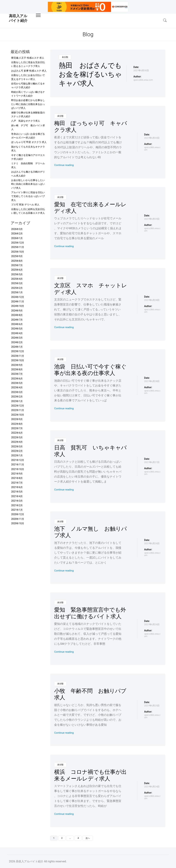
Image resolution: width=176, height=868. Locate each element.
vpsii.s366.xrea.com (143, 80)
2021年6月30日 (141, 70)
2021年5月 (17, 492)
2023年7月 (17, 374)
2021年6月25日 (152, 706)
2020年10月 (18, 523)
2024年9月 (17, 311)
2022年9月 (17, 419)
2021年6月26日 (152, 543)
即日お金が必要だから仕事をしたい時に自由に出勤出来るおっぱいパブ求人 (28, 104)
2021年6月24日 (152, 787)
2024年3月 (17, 338)
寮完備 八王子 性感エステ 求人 (28, 58)
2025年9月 (17, 256)
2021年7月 (17, 483)
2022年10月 (18, 415)
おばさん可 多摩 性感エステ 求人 (29, 71)
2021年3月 (17, 501)
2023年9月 (17, 365)
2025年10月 (18, 252)
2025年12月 (18, 243)
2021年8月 (17, 478)
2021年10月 (18, 469)
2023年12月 (18, 351)
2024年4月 (17, 333)
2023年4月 (17, 387)
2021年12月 (18, 460)
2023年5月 (17, 383)
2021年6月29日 (152, 219)
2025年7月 (17, 265)
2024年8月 (17, 315)
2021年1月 (17, 510)
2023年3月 (17, 392)
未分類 (65, 57)
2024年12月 (18, 297)
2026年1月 (17, 238)
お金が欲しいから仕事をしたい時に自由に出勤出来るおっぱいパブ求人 (28, 184)
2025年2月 (17, 288)
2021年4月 (17, 496)
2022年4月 (17, 442)
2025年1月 (17, 292)
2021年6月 (17, 487)
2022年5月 (17, 437)
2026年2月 (17, 234)
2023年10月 (18, 360)
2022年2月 (17, 451)
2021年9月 (17, 474)
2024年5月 (17, 329)
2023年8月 (17, 369)
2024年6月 (17, 324)
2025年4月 (17, 279)
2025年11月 (18, 247)
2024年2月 (17, 342)
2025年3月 (17, 283)
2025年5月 (17, 274)
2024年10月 (18, 306)
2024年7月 (17, 320)
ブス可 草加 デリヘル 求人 (25, 205)
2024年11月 (18, 302)
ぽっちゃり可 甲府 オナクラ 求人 (29, 142)
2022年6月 (17, 433)
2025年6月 (17, 270)
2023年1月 (17, 401)
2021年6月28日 (152, 300)
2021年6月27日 (152, 462)
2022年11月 (18, 410)
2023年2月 (17, 397)
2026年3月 (17, 229)
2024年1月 (17, 347)
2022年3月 (17, 447)
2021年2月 (17, 505)
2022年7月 (17, 428)
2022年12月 (18, 406)
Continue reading (64, 165)
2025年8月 (17, 261)
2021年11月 (18, 465)
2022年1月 (17, 455)
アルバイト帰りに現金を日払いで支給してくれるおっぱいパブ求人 (28, 196)
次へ (88, 838)
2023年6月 (17, 379)
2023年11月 (18, 356)
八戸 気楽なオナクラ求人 (26, 121)
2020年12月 (18, 514)
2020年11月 (18, 519)
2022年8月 (17, 424)
